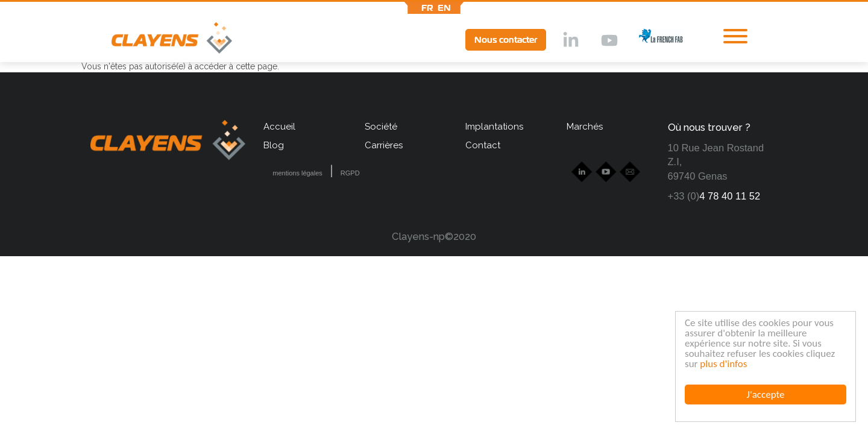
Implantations (494, 127)
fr (427, 8)
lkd (570, 41)
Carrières (384, 145)
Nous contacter (506, 40)
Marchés (585, 127)
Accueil (279, 127)
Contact (483, 145)
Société (381, 127)
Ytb (609, 41)
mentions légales (297, 173)
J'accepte (766, 395)
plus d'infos (723, 364)
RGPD (350, 173)
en (444, 8)
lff (652, 39)
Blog (274, 145)
